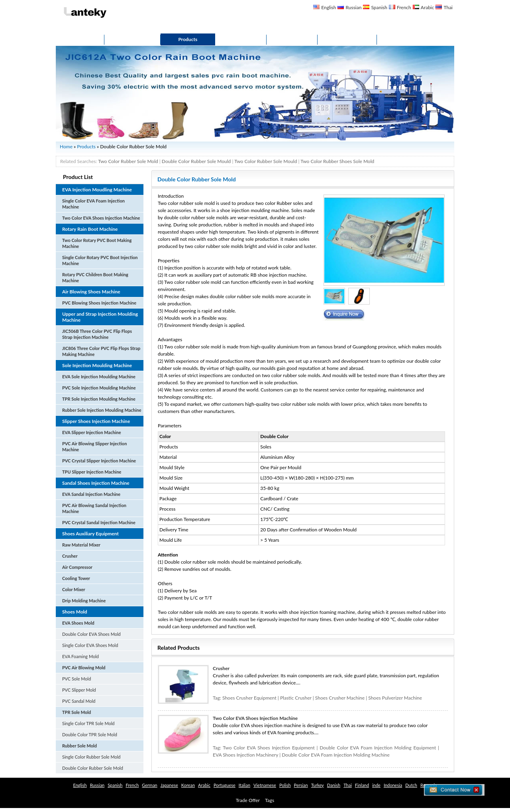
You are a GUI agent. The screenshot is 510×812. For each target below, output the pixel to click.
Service (241, 39)
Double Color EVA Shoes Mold (91, 634)
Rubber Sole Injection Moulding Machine (102, 410)
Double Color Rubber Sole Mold (93, 768)
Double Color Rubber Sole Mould (196, 161)
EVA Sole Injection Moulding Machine (99, 377)
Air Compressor (77, 567)
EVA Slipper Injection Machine (92, 432)
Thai (448, 7)
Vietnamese (265, 785)
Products (188, 39)
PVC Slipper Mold (79, 690)
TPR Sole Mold (76, 712)
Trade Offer (248, 800)
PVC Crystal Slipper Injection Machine (99, 461)
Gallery (292, 39)
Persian (301, 785)
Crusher (70, 556)
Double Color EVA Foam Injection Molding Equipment (378, 748)
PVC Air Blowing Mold (84, 667)
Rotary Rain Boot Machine (90, 229)
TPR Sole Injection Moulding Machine (99, 399)
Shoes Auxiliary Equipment (90, 534)
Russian (353, 7)
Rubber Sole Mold (79, 746)
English (329, 7)
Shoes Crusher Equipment (249, 698)
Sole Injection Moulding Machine (97, 365)
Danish (334, 785)
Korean (188, 785)
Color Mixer (74, 589)
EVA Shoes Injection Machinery (245, 755)
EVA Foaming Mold (80, 656)
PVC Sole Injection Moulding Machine (99, 388)
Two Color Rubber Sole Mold (128, 161)
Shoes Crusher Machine (340, 698)
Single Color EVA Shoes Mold (90, 645)
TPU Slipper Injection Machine (92, 472)
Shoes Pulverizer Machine (395, 698)
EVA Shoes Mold (78, 623)
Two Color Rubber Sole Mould (266, 161)
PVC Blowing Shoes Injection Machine (99, 303)
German (149, 785)
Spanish (379, 7)
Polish (285, 785)
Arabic (428, 7)
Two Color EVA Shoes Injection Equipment (269, 748)
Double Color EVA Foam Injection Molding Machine (336, 755)
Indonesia (393, 785)
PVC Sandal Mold (79, 701)
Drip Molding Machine (84, 601)
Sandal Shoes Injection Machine (96, 483)
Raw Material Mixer (81, 545)
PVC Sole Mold (76, 679)
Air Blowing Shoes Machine (91, 292)
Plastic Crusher (296, 698)
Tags (270, 800)
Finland (362, 785)
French (404, 7)
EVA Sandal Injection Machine (91, 494)
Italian (244, 785)
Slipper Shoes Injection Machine (96, 421)
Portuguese (225, 785)
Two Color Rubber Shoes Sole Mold (337, 161)
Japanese (169, 785)
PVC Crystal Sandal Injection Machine (99, 522)
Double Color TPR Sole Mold (90, 734)
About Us (132, 39)
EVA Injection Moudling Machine (97, 190)
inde (376, 785)
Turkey (318, 785)
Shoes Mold (75, 612)
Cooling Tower (76, 578)
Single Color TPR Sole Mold (88, 723)
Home (80, 39)
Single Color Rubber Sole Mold (91, 757)
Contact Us (347, 39)
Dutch (411, 785)
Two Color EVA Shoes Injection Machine (101, 218)
